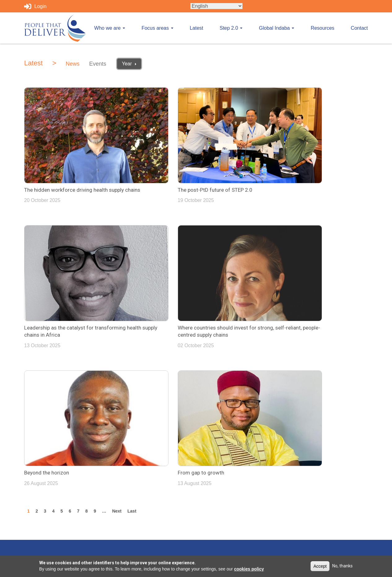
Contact (359, 28)
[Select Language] (216, 6)
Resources (322, 28)
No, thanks (342, 566)
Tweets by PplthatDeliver (228, 415)
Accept (320, 566)
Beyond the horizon (164, 287)
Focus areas (157, 28)
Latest (197, 28)
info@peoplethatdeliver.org (322, 415)
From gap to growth (283, 287)
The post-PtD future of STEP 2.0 (179, 166)
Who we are (110, 28)
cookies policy (249, 569)
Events (98, 64)
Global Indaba (277, 28)
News (73, 64)
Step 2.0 (231, 28)
